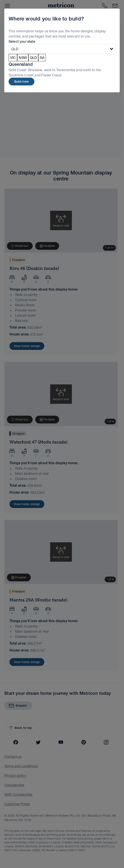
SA (42, 57)
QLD (33, 57)
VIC (13, 57)
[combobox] (62, 49)
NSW (23, 57)
